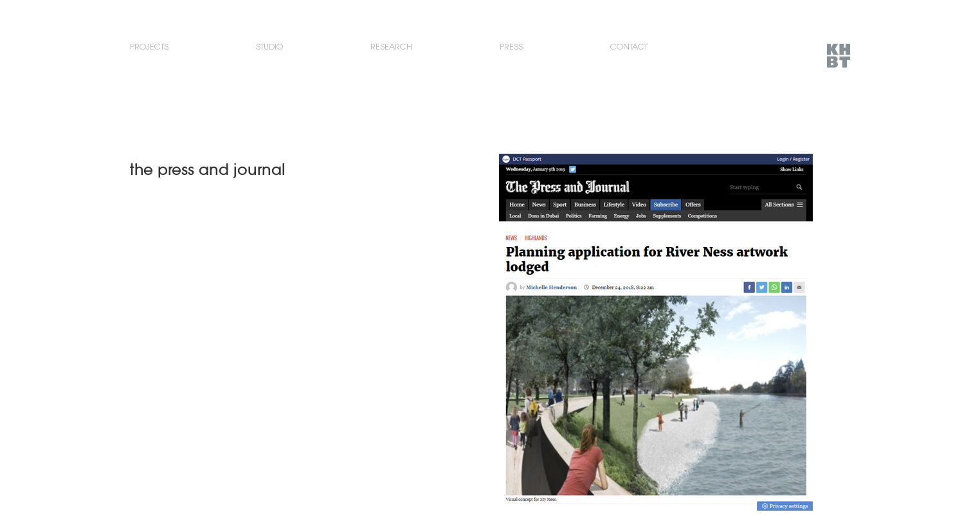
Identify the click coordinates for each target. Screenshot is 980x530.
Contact (629, 47)
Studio (269, 47)
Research (391, 47)
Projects (149, 47)
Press (511, 47)
